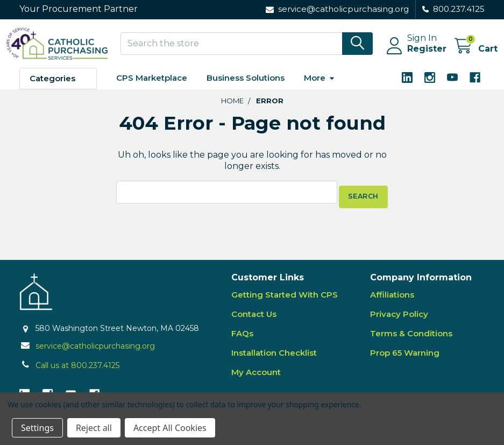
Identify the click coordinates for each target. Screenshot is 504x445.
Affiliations (392, 299)
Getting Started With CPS (285, 299)
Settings (37, 428)
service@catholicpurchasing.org (95, 351)
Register (414, 55)
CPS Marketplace (152, 87)
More (320, 87)
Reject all (94, 428)
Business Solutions (246, 87)
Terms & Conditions (411, 338)
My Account (256, 377)
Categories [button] (52, 88)
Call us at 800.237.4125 (77, 370)
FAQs (242, 338)
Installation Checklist (274, 358)
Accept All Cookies (170, 428)
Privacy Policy (399, 319)
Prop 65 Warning (405, 358)
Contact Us (254, 319)
